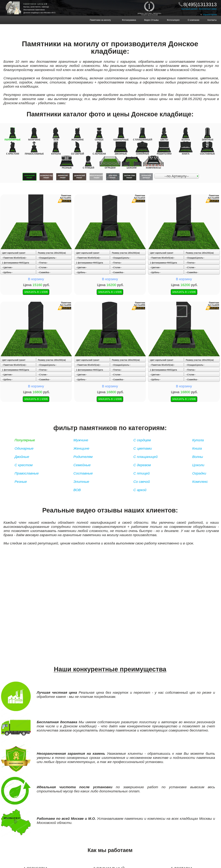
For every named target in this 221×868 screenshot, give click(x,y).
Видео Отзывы (150, 20)
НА (16, 5)
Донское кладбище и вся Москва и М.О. (40, 13)
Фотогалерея (171, 20)
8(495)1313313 (200, 4)
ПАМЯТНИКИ (16, 2)
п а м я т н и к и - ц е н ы (35, 4)
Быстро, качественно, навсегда (36, 7)
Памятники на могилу (104, 20)
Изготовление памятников (34, 10)
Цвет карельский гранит (14, 201)
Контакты (210, 20)
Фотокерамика (130, 20)
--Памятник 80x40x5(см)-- (14, 206)
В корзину (36, 214)
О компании (192, 20)
